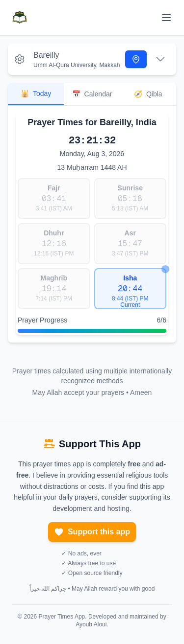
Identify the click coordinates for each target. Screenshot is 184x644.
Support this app (92, 532)
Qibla (148, 94)
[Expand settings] (160, 59)
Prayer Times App (62, 617)
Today (36, 93)
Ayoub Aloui (91, 624)
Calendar (92, 94)
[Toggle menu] (166, 18)
